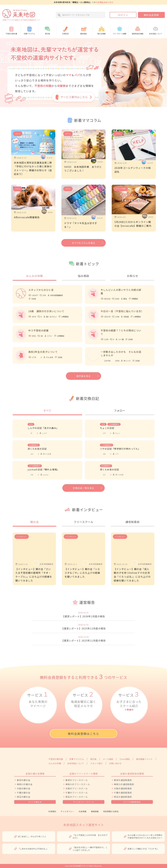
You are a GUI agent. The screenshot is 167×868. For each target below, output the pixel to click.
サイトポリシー (67, 811)
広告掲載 (83, 811)
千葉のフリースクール (77, 793)
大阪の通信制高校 (123, 788)
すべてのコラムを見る (83, 243)
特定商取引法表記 (111, 811)
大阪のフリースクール (77, 788)
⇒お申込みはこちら (104, 2)
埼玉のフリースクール (77, 797)
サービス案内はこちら (74, 97)
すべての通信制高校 (132, 802)
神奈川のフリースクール (78, 784)
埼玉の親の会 (24, 797)
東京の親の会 (24, 780)
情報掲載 (95, 811)
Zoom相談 (125, 759)
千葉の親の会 (24, 793)
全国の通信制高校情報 (132, 774)
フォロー (120, 410)
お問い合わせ (115, 763)
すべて (47, 410)
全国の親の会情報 (35, 774)
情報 (120, 30)
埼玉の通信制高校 (123, 797)
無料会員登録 (151, 15)
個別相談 (84, 30)
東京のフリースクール (77, 780)
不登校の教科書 (11, 30)
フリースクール (83, 522)
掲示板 (47, 30)
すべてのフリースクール (84, 802)
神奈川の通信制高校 (124, 784)
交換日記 (66, 30)
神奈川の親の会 (25, 784)
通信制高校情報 (138, 30)
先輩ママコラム (29, 30)
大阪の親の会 (24, 788)
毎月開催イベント (144, 759)
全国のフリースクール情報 (84, 774)
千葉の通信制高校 (123, 793)
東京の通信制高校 (123, 780)
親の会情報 (101, 30)
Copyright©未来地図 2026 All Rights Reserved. (83, 866)
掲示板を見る (83, 376)
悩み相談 (83, 276)
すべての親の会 (35, 802)
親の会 (35, 522)
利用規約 (52, 811)
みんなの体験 (34, 276)
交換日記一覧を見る (83, 488)
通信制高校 (132, 522)
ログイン (123, 15)
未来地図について (156, 30)
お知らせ (133, 276)
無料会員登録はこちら (83, 734)
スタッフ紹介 (96, 763)
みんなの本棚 (55, 763)
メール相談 (108, 759)
